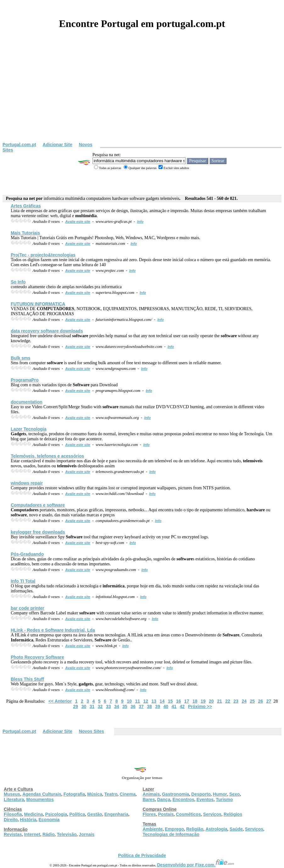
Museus (12, 794)
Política (77, 814)
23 (236, 701)
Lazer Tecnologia (28, 429)
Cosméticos (188, 814)
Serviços (212, 814)
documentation (26, 402)
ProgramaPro (25, 380)
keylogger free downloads (38, 532)
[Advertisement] (142, 95)
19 (203, 701)
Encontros (183, 799)
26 (261, 701)
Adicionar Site (58, 145)
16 (179, 701)
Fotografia (74, 794)
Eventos (205, 799)
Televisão (67, 834)
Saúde (236, 829)
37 (141, 706)
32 (100, 706)
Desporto (201, 794)
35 (125, 706)
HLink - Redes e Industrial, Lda (53, 630)
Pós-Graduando (27, 554)
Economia (49, 820)
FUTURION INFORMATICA (38, 304)
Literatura (14, 799)
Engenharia (116, 814)
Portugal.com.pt (19, 145)
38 (149, 706)
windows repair (27, 483)
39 (158, 706)
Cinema (128, 794)
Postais (166, 814)
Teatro (111, 794)
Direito (11, 820)
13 (154, 701)
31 (92, 706)
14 (162, 701)
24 (244, 701)
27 (269, 701)
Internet (32, 834)
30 (84, 706)
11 (137, 701)
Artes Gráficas (26, 206)
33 (109, 706)
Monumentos (40, 799)
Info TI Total (23, 581)
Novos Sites (92, 731)
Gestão (95, 814)
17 (187, 701)
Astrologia (216, 829)
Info (140, 222)
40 (166, 706)
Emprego (174, 829)
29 (76, 706)
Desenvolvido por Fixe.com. (196, 865)
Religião (195, 829)
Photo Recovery (37, 657)
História (28, 820)
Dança (164, 799)
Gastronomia (175, 794)
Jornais (87, 834)
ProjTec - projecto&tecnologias (43, 255)
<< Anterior (60, 701)
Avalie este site (78, 222)
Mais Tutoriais (25, 233)
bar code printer (28, 608)
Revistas (13, 834)
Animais (151, 794)
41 (174, 706)
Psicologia (56, 814)
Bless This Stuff (27, 679)
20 (211, 701)
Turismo (224, 799)
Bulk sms (20, 358)
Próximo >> (200, 706)
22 (228, 701)
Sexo (234, 794)
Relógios (233, 814)
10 (129, 701)
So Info (18, 282)
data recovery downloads (47, 331)
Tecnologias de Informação (171, 834)
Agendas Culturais (42, 794)
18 (195, 701)
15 (170, 701)
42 (182, 706)
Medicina (34, 814)
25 (252, 701)
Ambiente (153, 829)
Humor (220, 794)
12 (146, 701)
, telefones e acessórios (47, 456)
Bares (149, 799)
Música (95, 794)
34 (117, 706)
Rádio (49, 834)
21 (220, 701)
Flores (149, 814)
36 (133, 706)
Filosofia (13, 814)
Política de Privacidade (142, 855)
